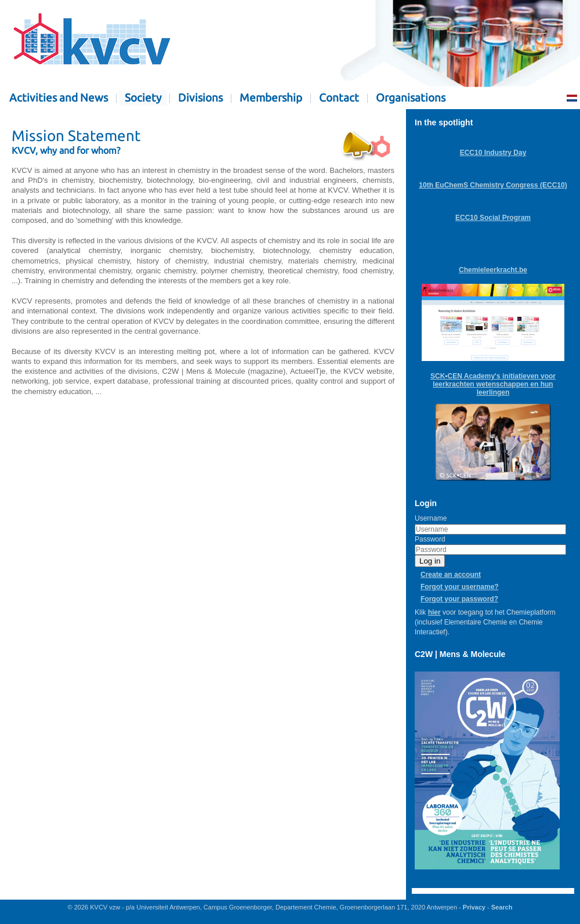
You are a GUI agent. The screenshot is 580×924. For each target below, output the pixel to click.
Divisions (200, 98)
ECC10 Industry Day (493, 153)
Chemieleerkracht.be (493, 270)
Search (502, 907)
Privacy (474, 907)
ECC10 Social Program (493, 218)
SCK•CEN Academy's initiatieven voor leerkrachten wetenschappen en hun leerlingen (493, 384)
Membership (271, 98)
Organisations (411, 98)
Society (143, 98)
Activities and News (59, 98)
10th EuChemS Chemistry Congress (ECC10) (493, 185)
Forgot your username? (460, 587)
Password (430, 539)
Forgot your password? (459, 599)
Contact (339, 98)
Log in (430, 561)
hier (434, 612)
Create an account (451, 575)
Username (431, 518)
